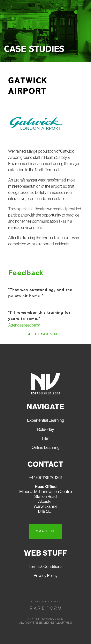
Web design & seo (43, 602)
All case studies (49, 334)
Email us (45, 531)
